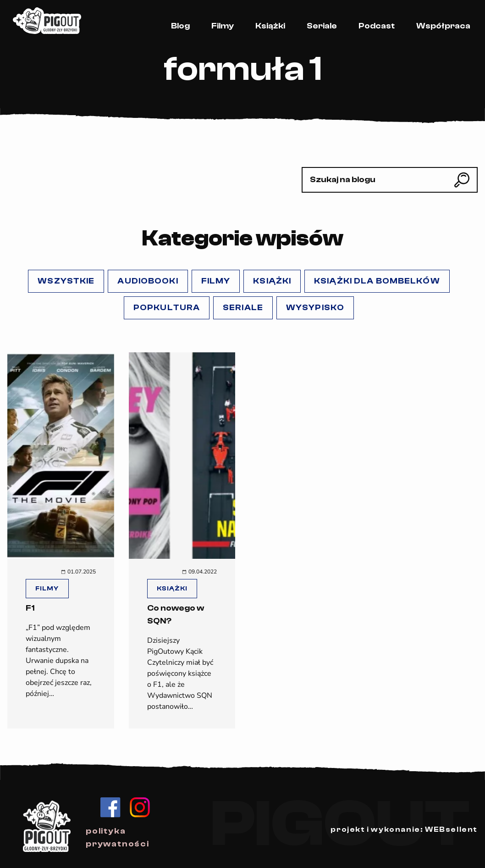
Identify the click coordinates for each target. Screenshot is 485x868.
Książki (270, 26)
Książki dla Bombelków (377, 281)
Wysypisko (315, 308)
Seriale (322, 26)
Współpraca (443, 26)
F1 (30, 608)
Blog (180, 26)
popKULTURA (167, 308)
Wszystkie (66, 281)
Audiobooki (148, 281)
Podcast (377, 26)
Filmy (223, 26)
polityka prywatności (118, 837)
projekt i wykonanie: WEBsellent (404, 829)
